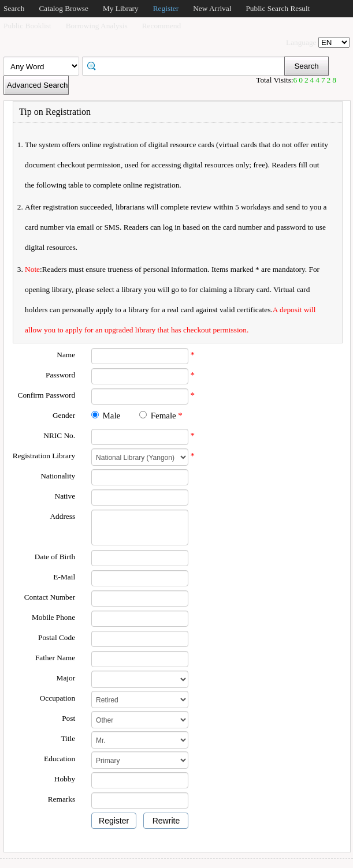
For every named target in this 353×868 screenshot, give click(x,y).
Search (14, 8)
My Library (121, 8)
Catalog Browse (64, 8)
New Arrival (212, 8)
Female (164, 416)
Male (111, 416)
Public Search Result (278, 8)
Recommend (161, 26)
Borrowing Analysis (97, 26)
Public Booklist (27, 26)
